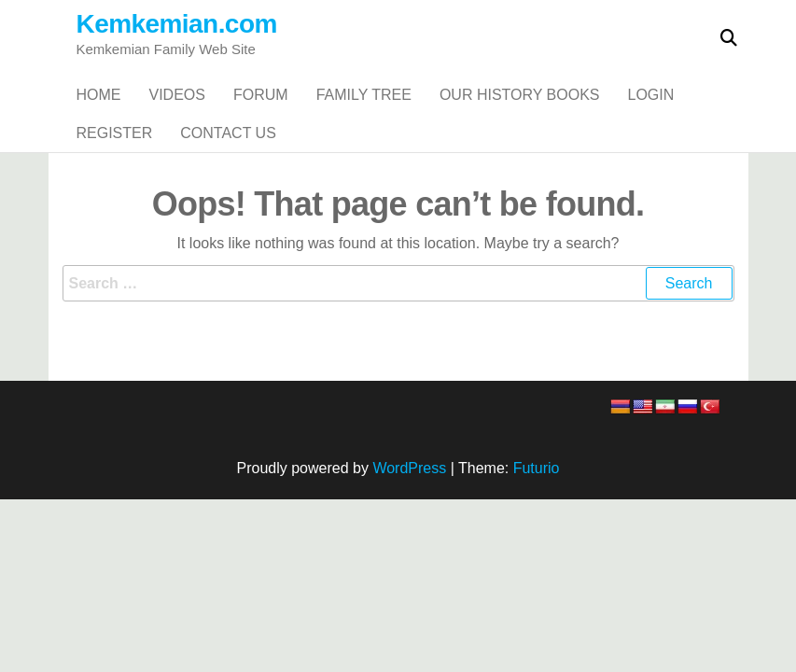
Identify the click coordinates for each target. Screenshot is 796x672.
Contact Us (228, 188)
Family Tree (364, 113)
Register (115, 188)
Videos (177, 113)
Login (651, 113)
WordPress (409, 542)
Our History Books (520, 113)
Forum (261, 113)
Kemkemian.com (177, 24)
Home (99, 113)
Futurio (537, 542)
